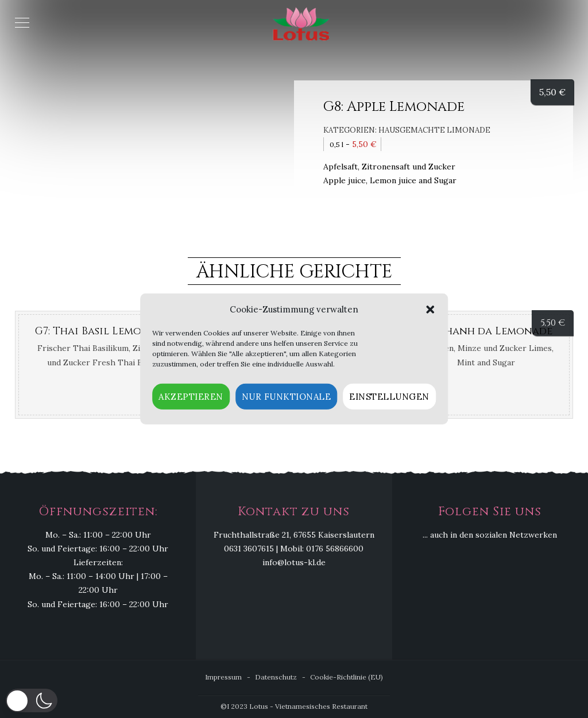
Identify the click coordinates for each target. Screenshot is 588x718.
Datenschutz (276, 677)
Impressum (223, 677)
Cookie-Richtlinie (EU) (347, 677)
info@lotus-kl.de (294, 563)
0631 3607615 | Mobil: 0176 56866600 (294, 549)
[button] (430, 310)
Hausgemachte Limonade (434, 130)
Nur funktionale (287, 397)
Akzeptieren (191, 397)
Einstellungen (389, 397)
